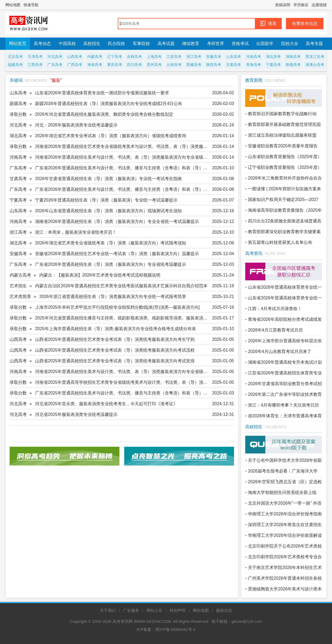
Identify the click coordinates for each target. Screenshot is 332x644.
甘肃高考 (233, 65)
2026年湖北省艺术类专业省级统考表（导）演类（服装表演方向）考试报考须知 (111, 243)
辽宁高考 (115, 57)
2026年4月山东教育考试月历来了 (280, 351)
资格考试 (240, 44)
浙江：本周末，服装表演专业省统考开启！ (76, 232)
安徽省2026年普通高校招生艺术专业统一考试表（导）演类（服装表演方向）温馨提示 (117, 254)
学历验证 (301, 5)
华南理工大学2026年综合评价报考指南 (285, 514)
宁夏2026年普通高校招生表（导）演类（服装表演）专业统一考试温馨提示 (106, 200)
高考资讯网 (122, 621)
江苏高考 (174, 57)
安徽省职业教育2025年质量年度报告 (283, 146)
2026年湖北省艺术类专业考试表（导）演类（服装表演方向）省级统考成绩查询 (111, 136)
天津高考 (35, 57)
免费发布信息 (305, 23)
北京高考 (15, 57)
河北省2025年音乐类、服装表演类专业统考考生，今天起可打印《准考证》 (106, 404)
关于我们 (108, 610)
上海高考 (154, 57)
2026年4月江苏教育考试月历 (275, 330)
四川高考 (134, 65)
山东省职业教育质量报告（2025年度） (285, 157)
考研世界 (216, 44)
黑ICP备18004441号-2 (175, 629)
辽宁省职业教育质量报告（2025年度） (285, 167)
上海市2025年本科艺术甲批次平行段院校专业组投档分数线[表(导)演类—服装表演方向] (117, 307)
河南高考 (254, 57)
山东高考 (233, 57)
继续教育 (191, 44)
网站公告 (154, 610)
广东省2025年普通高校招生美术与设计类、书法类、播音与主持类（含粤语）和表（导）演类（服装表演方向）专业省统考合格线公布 (123, 393)
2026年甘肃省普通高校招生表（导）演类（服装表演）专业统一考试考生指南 (108, 179)
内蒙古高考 (20, 275)
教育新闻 (254, 80)
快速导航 (31, 5)
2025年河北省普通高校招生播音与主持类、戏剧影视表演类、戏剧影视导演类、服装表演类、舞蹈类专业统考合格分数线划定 (123, 318)
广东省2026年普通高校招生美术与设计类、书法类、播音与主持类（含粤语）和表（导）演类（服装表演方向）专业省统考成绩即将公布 (123, 189)
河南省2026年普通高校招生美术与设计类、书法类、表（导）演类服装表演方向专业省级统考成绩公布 (123, 157)
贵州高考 (154, 65)
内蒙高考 (95, 57)
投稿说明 (283, 5)
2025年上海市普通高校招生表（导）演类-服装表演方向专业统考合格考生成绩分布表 (116, 329)
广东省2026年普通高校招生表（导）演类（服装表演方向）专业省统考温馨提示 (111, 264)
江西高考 (35, 65)
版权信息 (224, 610)
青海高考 (254, 65)
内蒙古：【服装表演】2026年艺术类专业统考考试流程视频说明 (100, 275)
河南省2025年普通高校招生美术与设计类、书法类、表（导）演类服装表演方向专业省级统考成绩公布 (123, 372)
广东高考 (55, 65)
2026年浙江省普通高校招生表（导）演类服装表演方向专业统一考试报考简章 (113, 297)
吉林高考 (134, 57)
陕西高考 (214, 65)
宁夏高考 (273, 65)
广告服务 (131, 610)
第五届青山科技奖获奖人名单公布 (280, 242)
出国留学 (265, 44)
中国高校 (67, 44)
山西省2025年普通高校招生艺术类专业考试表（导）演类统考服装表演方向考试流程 (115, 350)
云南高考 (174, 65)
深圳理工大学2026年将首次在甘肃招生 (285, 525)
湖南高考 (293, 57)
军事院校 (141, 44)
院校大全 (290, 44)
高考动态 (42, 44)
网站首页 (18, 44)
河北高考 (55, 57)
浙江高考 (194, 57)
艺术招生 (18, 286)
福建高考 (15, 65)
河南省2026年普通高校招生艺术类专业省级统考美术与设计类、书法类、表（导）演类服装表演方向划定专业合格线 (123, 146)
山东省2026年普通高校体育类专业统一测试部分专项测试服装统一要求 (102, 93)
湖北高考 (273, 57)
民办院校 (116, 44)
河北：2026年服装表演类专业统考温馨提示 (76, 125)
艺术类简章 (20, 297)
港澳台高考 (315, 65)
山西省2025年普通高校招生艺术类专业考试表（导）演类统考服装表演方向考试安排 (115, 361)
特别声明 (178, 610)
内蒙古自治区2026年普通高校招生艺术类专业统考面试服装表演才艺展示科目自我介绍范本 (121, 286)
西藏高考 (194, 65)
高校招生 (92, 44)
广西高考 (75, 65)
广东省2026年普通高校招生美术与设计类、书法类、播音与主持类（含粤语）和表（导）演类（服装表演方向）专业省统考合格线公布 (123, 168)
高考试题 (166, 44)
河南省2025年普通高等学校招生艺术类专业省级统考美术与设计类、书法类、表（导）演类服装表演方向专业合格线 (123, 382)
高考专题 (314, 44)
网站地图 (13, 5)
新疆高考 (293, 65)
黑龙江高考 (315, 57)
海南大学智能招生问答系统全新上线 (282, 492)
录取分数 (18, 114)
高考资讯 (254, 253)
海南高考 (95, 65)
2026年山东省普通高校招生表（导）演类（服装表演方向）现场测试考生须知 (108, 211)
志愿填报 (319, 5)
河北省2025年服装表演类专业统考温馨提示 (76, 414)
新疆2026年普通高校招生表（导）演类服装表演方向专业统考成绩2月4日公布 (109, 104)
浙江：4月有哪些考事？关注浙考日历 (283, 405)
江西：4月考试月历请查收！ (275, 309)
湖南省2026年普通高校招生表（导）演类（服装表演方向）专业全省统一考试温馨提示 (117, 222)
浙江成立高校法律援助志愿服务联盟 (282, 135)
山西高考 (75, 57)
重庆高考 (115, 65)
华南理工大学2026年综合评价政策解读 (285, 535)
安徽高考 (214, 57)
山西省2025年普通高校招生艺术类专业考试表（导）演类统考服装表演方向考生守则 (115, 339)
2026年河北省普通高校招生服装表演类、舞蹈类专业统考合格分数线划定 (104, 114)
